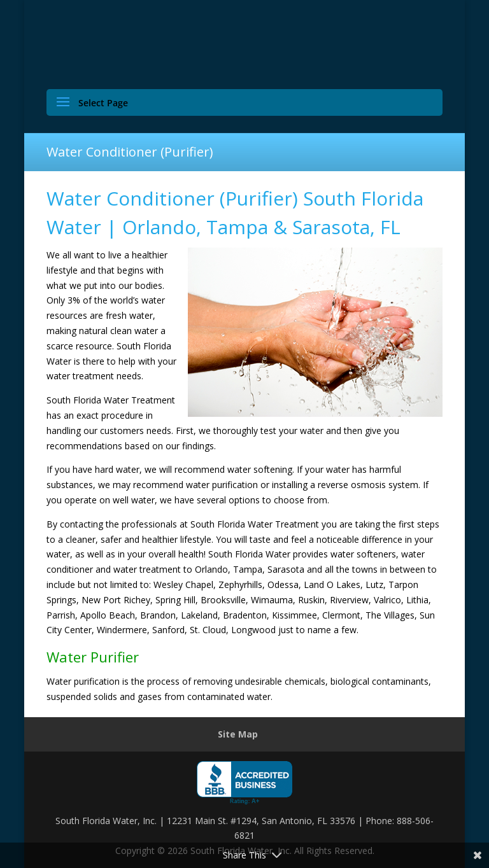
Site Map (238, 734)
